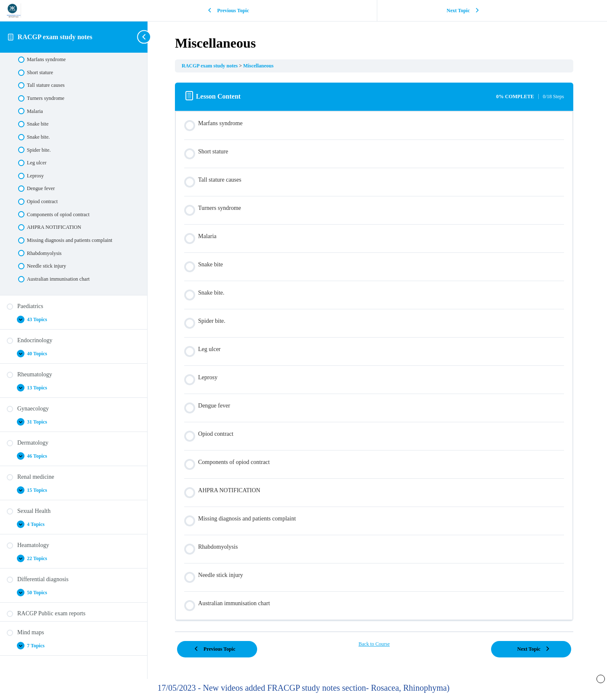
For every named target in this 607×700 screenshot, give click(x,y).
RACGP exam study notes (55, 37)
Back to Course (377, 644)
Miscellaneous (265, 66)
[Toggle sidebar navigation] (145, 37)
